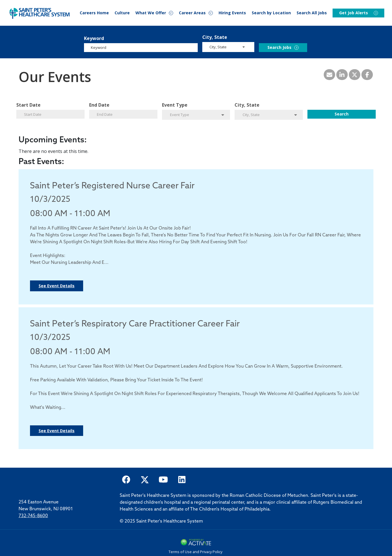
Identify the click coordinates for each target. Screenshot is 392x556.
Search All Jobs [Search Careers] (312, 13)
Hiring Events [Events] (232, 13)
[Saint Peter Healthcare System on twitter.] (145, 479)
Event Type (175, 105)
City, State (215, 37)
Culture (122, 13)
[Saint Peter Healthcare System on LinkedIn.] (182, 479)
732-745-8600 (33, 516)
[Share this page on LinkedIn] (342, 75)
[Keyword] (141, 48)
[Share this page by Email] (329, 75)
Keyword (94, 38)
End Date (99, 105)
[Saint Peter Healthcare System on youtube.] (163, 479)
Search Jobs (279, 47)
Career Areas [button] (192, 13)
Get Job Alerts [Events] (354, 13)
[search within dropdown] (229, 47)
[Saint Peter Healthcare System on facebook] (126, 479)
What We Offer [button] (151, 13)
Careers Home (94, 13)
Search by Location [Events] (271, 13)
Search (342, 114)
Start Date (28, 105)
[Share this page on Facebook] (367, 75)
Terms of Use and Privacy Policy (195, 552)
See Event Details (57, 286)
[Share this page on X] (355, 75)
